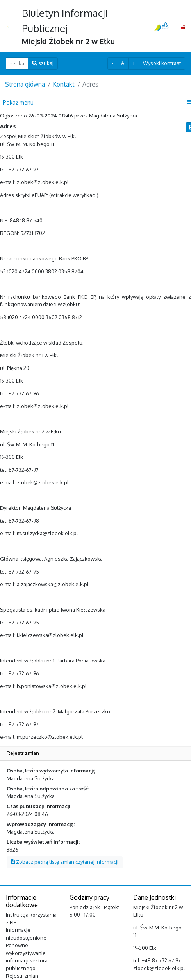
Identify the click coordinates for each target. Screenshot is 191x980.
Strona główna (25, 84)
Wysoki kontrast (162, 63)
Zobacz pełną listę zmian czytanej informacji (65, 862)
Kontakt (64, 84)
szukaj (43, 63)
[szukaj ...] (17, 63)
